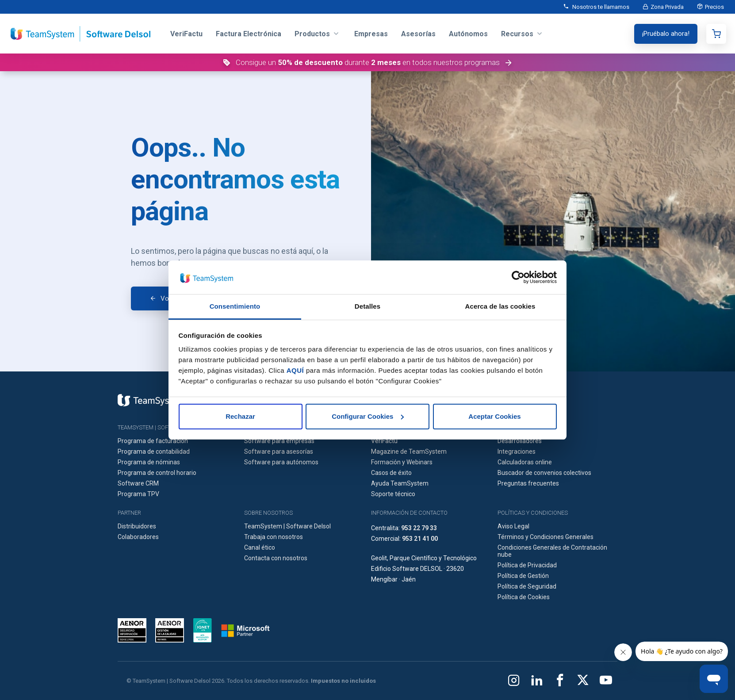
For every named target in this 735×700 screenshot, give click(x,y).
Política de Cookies (524, 597)
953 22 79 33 (419, 528)
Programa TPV (138, 494)
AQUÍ (295, 370)
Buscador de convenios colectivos (544, 473)
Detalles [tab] (367, 306)
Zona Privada (667, 7)
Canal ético (260, 547)
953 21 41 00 (420, 539)
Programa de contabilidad (154, 451)
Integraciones (517, 451)
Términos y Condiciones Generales (546, 537)
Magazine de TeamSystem (409, 451)
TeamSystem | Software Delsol (287, 526)
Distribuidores (137, 526)
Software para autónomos (281, 462)
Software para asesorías (279, 451)
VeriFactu (384, 441)
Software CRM (138, 483)
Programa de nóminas (149, 462)
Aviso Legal (513, 526)
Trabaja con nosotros (274, 537)
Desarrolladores (520, 441)
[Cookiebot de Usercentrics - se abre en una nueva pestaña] (518, 277)
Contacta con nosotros (276, 558)
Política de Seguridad (527, 586)
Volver (170, 298)
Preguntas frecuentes (528, 483)
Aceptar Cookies (494, 416)
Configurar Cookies (368, 416)
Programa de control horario (157, 473)
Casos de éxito (391, 473)
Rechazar (240, 416)
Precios (714, 7)
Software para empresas (279, 441)
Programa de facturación (153, 441)
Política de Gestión (523, 576)
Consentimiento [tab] (235, 306)
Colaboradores (138, 537)
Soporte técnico (393, 494)
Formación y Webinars (402, 462)
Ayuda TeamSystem (400, 483)
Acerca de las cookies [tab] (500, 306)
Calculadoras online (525, 462)
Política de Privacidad (527, 565)
